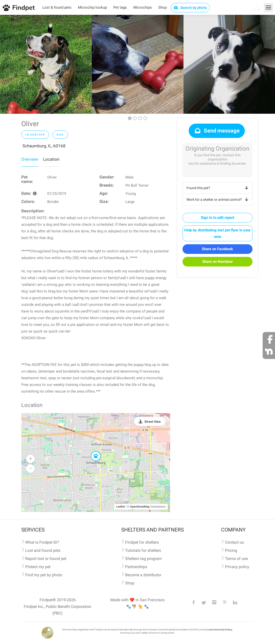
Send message (217, 131)
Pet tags (120, 7)
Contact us (234, 542)
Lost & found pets (57, 7)
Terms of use (236, 559)
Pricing (231, 550)
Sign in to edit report (218, 218)
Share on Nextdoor (218, 262)
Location (51, 159)
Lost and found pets (43, 550)
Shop (162, 7)
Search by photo (190, 8)
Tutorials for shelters (143, 550)
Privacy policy (237, 567)
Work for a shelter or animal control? (218, 200)
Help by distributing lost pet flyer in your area (217, 233)
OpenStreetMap (140, 507)
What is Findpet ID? (42, 542)
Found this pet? (218, 188)
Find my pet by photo (44, 575)
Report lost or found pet (46, 559)
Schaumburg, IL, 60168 (44, 146)
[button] (92, 451)
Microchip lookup (92, 7)
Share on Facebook (217, 249)
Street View (153, 422)
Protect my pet (38, 567)
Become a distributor (143, 575)
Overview (30, 159)
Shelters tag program (143, 559)
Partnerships (136, 567)
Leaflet (121, 507)
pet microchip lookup (221, 630)
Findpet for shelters (142, 542)
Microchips (143, 7)
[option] (46, 64)
